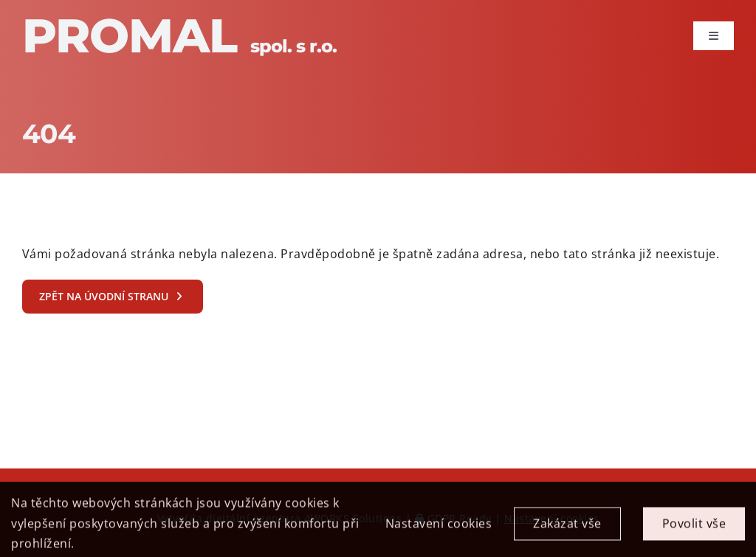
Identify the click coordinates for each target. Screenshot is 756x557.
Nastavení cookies (439, 529)
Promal (179, 35)
